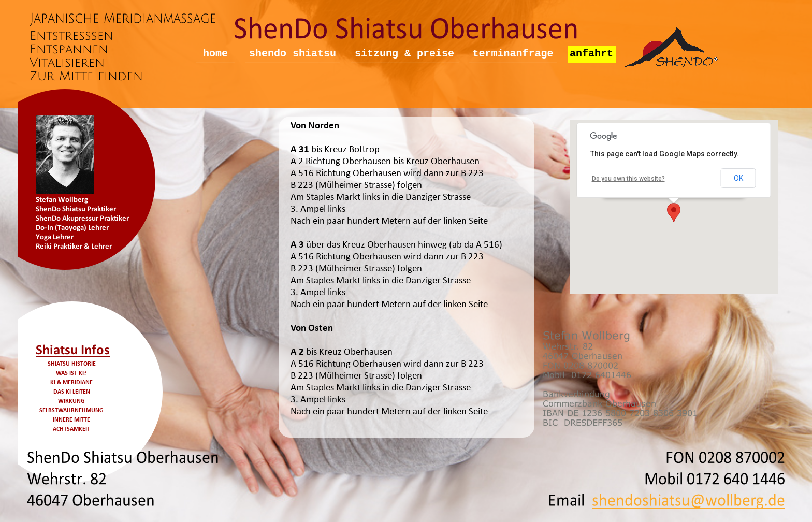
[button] (674, 213)
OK (738, 178)
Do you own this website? (628, 179)
